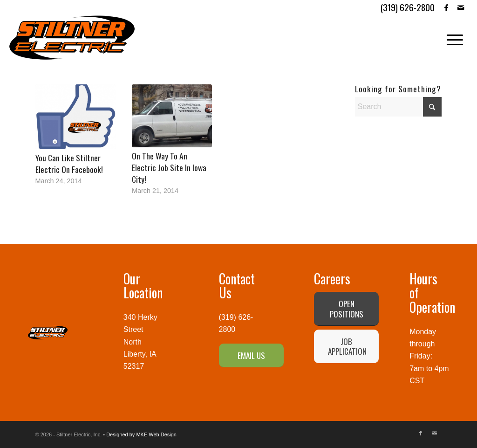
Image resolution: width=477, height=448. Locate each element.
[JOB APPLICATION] (346, 346)
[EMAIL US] (251, 355)
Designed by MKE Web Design (141, 434)
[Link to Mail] (461, 7)
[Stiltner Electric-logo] (72, 38)
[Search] (399, 107)
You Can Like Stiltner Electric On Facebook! (69, 163)
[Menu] (452, 38)
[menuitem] (452, 38)
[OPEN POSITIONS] (346, 309)
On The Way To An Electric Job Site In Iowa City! (169, 167)
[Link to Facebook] (446, 7)
